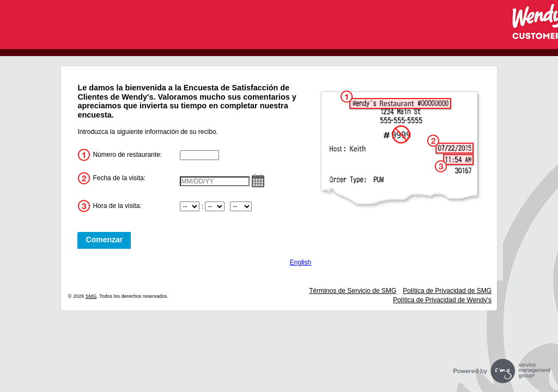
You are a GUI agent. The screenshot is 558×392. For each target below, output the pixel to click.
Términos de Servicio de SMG (353, 291)
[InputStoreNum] (199, 155)
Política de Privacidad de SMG (447, 291)
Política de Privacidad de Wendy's (442, 300)
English (301, 262)
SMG (91, 296)
